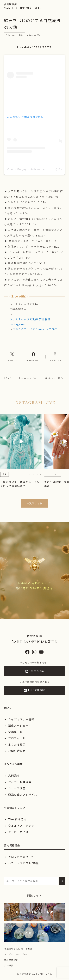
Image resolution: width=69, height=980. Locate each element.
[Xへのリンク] (12, 357)
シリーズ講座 (17, 788)
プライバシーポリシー (16, 954)
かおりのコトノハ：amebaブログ (35, 329)
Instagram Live (28, 378)
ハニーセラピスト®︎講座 (24, 863)
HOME (8, 378)
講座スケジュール (20, 725)
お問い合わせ (17, 751)
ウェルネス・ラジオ (21, 826)
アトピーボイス (18, 832)
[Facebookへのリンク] (34, 357)
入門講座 (14, 775)
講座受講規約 (11, 960)
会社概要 (9, 965)
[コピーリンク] (56, 357)
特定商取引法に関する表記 (18, 949)
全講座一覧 (15, 732)
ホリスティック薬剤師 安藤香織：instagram (32, 322)
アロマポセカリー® (21, 857)
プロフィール (17, 738)
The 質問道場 (17, 819)
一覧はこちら (34, 503)
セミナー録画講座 (20, 782)
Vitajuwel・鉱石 (54, 378)
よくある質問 (17, 744)
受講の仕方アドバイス (23, 795)
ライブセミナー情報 (21, 719)
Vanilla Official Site (23, 6)
